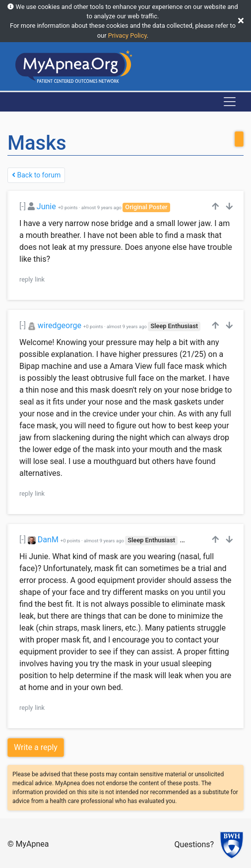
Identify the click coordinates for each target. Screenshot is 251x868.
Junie (46, 206)
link (40, 279)
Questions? (194, 844)
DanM (48, 540)
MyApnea (32, 844)
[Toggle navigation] (230, 102)
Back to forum (36, 175)
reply (26, 279)
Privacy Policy (127, 35)
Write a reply (36, 747)
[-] (23, 206)
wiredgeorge (60, 325)
